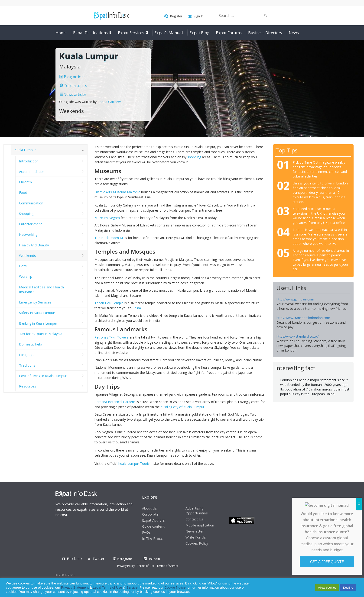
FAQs (146, 532)
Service (132, 587)
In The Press (152, 538)
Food (23, 192)
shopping (194, 157)
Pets (23, 266)
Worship (26, 276)
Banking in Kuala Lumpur (38, 323)
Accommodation (32, 171)
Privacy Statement (75, 587)
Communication (31, 203)
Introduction (29, 161)
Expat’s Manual (169, 33)
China (137, 308)
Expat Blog (199, 33)
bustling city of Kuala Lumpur (182, 407)
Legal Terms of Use (107, 587)
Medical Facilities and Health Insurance (41, 289)
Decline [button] (348, 588)
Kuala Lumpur (25, 150)
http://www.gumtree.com (295, 299)
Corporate (150, 514)
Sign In (196, 16)
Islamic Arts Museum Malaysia (117, 192)
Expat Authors (153, 520)
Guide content (153, 526)
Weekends (28, 255)
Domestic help (31, 344)
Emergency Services (35, 302)
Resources (28, 386)
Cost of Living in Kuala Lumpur (43, 376)
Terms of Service (168, 566)
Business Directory (265, 33)
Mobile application (200, 525)
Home (61, 33)
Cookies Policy (197, 543)
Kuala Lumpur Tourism (136, 463)
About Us (149, 508)
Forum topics (73, 86)
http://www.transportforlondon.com (303, 318)
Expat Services (131, 33)
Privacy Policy (126, 566)
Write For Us (196, 537)
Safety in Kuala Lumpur (37, 313)
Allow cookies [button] (327, 588)
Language (27, 355)
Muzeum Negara (107, 218)
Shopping (26, 213)
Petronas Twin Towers (112, 337)
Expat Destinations (90, 33)
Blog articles (72, 77)
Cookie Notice (175, 587)
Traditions (27, 365)
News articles (73, 94)
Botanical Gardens (122, 402)
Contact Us (194, 519)
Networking (28, 234)
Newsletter (195, 531)
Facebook (75, 558)
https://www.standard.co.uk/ (297, 336)
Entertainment (31, 224)
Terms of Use (146, 566)
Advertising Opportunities (197, 511)
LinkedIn (152, 559)
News (294, 33)
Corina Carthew (109, 102)
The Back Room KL (109, 238)
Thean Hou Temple (109, 303)
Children (25, 182)
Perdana (101, 402)
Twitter (98, 558)
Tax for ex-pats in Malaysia (41, 334)
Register (173, 16)
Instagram (123, 559)
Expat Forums (229, 33)
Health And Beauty (34, 245)
